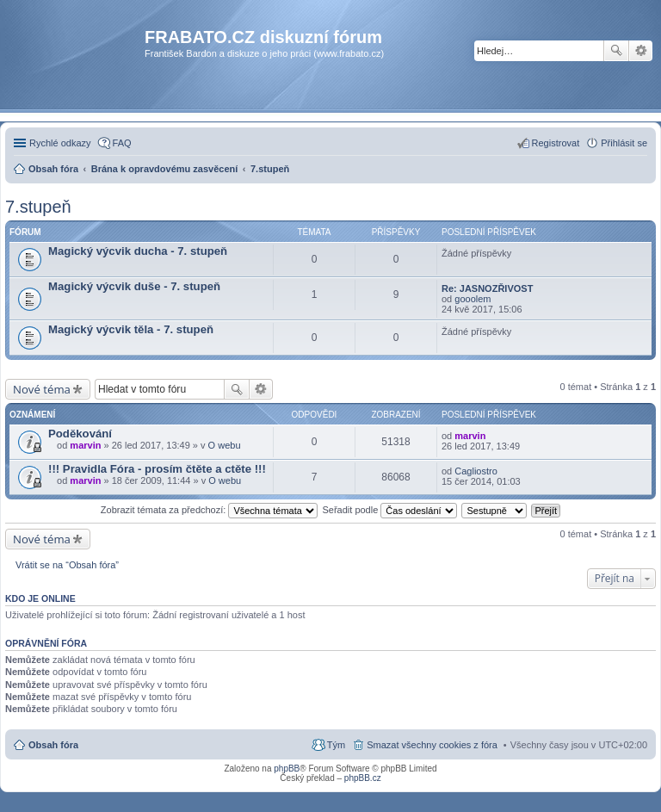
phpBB (287, 769)
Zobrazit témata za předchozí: (210, 510)
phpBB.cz (363, 778)
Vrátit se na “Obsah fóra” (67, 565)
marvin (85, 445)
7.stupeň (38, 207)
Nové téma (42, 389)
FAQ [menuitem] (122, 143)
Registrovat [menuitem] (556, 143)
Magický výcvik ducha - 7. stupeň (138, 251)
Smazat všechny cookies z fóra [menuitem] (432, 745)
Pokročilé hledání (641, 51)
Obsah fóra (53, 745)
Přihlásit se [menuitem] (624, 143)
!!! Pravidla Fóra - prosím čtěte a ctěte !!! (157, 469)
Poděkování (80, 434)
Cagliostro (476, 471)
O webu (225, 445)
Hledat (616, 51)
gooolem (473, 299)
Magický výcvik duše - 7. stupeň (134, 286)
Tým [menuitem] (336, 745)
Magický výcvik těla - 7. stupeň (131, 329)
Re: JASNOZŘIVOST (487, 288)
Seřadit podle (389, 510)
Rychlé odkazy (60, 143)
